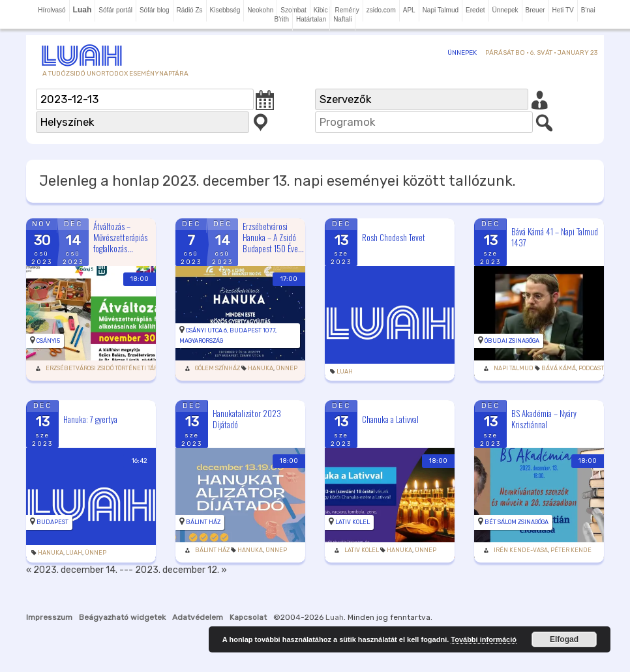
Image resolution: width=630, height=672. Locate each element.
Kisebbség (225, 10)
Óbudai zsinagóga (512, 341)
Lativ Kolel (352, 522)
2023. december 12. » (181, 570)
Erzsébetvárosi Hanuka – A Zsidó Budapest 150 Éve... (273, 237)
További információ (484, 639)
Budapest (52, 522)
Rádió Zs (190, 10)
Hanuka (261, 368)
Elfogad (564, 639)
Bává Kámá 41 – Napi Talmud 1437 (555, 237)
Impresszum (49, 617)
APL (409, 10)
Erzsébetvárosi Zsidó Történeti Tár (102, 368)
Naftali (342, 19)
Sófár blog (155, 10)
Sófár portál (115, 10)
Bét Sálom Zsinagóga (517, 522)
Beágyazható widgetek (122, 617)
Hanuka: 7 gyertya (90, 418)
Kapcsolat (248, 617)
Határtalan (311, 19)
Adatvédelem (198, 617)
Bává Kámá (559, 368)
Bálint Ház (203, 522)
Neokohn (260, 10)
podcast (591, 368)
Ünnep (287, 368)
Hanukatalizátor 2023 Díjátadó (247, 419)
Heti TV (563, 10)
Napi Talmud (441, 10)
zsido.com (381, 10)
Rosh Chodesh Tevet (394, 237)
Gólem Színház (217, 368)
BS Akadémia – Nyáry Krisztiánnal (544, 419)
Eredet (475, 10)
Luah (345, 372)
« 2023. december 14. (72, 570)
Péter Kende (571, 550)
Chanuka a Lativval (390, 418)
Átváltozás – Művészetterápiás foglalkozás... (120, 237)
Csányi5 (48, 341)
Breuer (535, 10)
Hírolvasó (52, 10)
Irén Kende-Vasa (521, 550)
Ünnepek (505, 10)
